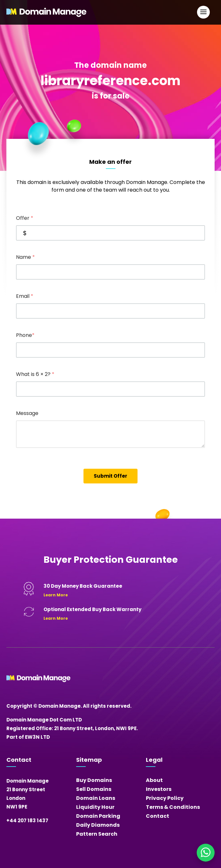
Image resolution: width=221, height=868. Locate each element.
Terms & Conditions (173, 807)
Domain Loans (96, 798)
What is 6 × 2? (35, 374)
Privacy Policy (165, 798)
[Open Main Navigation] (203, 12)
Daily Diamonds (98, 825)
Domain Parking (98, 816)
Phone (25, 335)
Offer (25, 218)
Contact (158, 816)
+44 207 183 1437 (27, 820)
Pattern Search (97, 834)
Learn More (56, 595)
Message (27, 413)
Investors (159, 789)
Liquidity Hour (95, 807)
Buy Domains (94, 780)
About (154, 780)
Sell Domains (94, 789)
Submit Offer (110, 476)
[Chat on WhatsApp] (206, 853)
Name (25, 257)
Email (25, 296)
